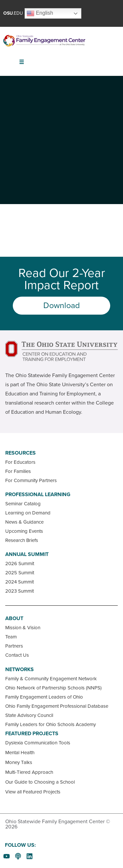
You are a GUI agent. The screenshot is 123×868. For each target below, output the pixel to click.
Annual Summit (27, 554)
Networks (20, 669)
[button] (22, 62)
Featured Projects (32, 734)
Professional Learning (38, 495)
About (14, 618)
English (40, 13)
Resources (20, 453)
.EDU (13, 13)
